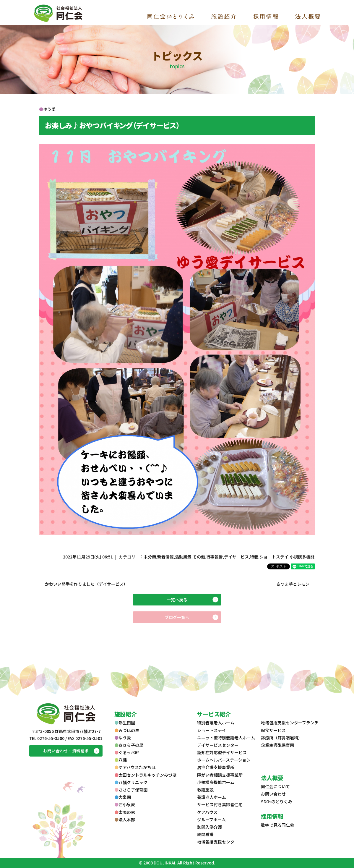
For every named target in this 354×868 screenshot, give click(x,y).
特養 (254, 557)
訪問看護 (205, 834)
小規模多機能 (302, 557)
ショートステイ (274, 557)
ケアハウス (207, 812)
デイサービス (236, 557)
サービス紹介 (214, 714)
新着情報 (165, 557)
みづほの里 (127, 730)
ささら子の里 (129, 745)
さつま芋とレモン (293, 584)
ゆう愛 (123, 738)
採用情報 (272, 816)
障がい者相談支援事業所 (220, 775)
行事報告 (215, 557)
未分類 (150, 557)
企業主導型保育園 (277, 745)
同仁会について (275, 786)
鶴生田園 (125, 723)
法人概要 (272, 778)
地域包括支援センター (218, 842)
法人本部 (125, 820)
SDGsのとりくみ (277, 801)
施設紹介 (126, 714)
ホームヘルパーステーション (224, 760)
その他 (199, 557)
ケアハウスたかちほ (135, 767)
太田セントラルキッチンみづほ (145, 775)
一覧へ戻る (177, 600)
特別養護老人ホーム (216, 723)
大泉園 (123, 797)
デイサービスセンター (218, 745)
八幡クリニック (131, 782)
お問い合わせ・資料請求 (66, 751)
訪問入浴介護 (210, 827)
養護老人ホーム (212, 797)
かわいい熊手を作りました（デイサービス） (86, 584)
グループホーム (211, 820)
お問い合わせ (273, 794)
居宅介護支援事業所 (216, 767)
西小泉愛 (125, 804)
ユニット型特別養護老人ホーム (226, 738)
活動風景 (183, 557)
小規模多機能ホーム (216, 782)
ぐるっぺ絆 (127, 752)
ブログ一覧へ (177, 617)
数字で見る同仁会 (277, 825)
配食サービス (273, 730)
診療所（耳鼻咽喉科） (282, 738)
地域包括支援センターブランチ (290, 723)
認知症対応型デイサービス (222, 752)
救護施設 (205, 790)
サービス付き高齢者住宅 (220, 804)
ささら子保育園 (131, 790)
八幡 (121, 760)
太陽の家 (125, 812)
